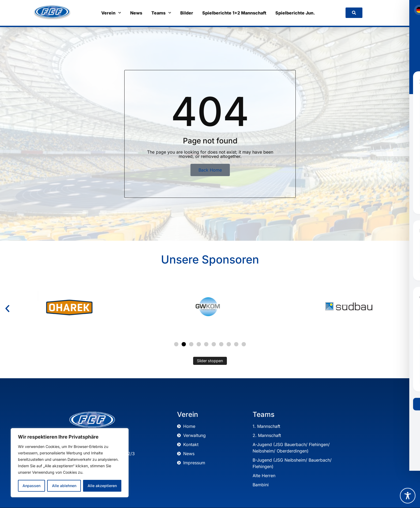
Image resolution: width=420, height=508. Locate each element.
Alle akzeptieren (102, 486)
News (136, 13)
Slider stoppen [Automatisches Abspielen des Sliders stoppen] (210, 361)
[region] (70, 463)
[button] (7, 309)
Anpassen (31, 486)
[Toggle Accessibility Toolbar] (408, 496)
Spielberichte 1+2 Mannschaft (234, 13)
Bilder (187, 13)
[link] (354, 13)
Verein (111, 13)
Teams (161, 13)
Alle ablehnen (64, 486)
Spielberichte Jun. (295, 13)
